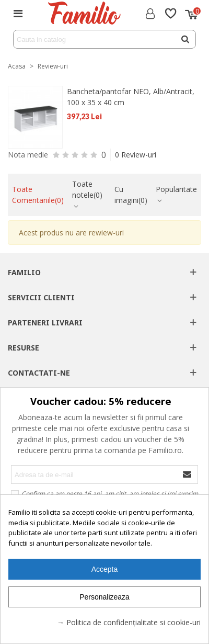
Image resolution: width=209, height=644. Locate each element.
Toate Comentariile (38, 195)
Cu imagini (131, 195)
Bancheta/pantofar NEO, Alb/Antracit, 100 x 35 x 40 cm (131, 97)
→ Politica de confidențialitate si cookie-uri (129, 622)
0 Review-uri (136, 155)
